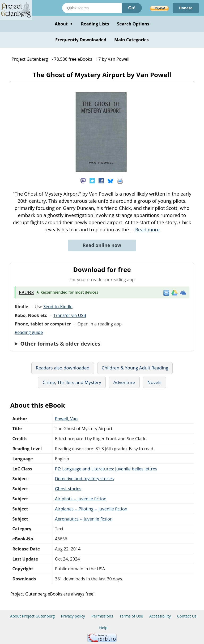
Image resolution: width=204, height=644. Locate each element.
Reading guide (29, 332)
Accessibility (160, 616)
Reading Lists (95, 24)
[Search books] (92, 8)
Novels (154, 382)
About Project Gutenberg (32, 616)
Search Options (133, 24)
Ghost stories (68, 489)
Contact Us (187, 616)
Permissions (102, 616)
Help (103, 628)
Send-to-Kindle (58, 307)
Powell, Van (66, 419)
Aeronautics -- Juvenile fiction (84, 519)
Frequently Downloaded (81, 40)
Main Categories (131, 40)
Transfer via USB (70, 315)
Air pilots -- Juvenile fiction (81, 499)
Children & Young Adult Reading (135, 368)
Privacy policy (73, 616)
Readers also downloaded (63, 368)
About (64, 24)
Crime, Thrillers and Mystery (72, 382)
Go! (132, 8)
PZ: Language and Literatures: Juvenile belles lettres (106, 469)
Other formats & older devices (60, 344)
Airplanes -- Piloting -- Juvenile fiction (91, 509)
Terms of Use (131, 616)
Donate (186, 8)
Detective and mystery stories (84, 479)
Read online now (102, 245)
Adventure (124, 382)
